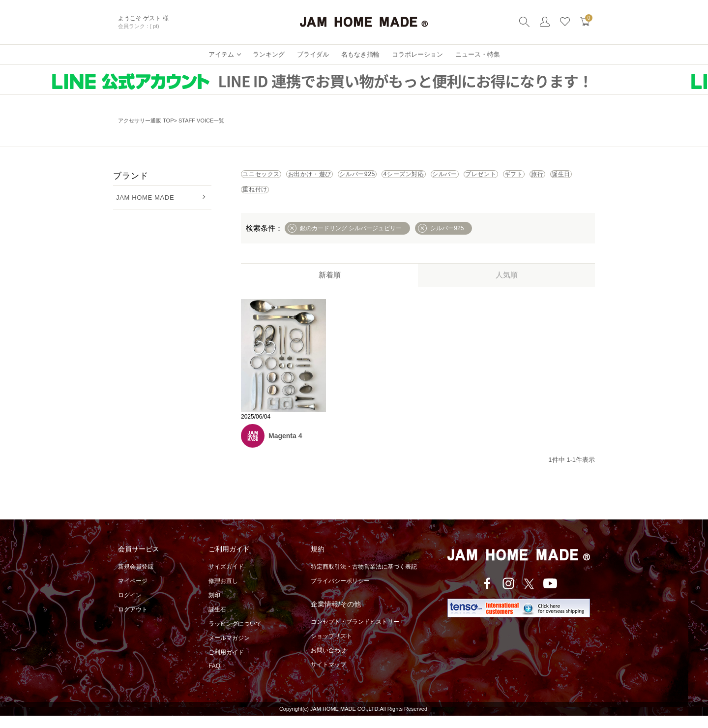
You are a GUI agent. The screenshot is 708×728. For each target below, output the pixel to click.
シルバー (551, 177)
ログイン (130, 607)
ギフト (324, 199)
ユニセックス (273, 177)
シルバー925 (417, 177)
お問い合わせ (328, 663)
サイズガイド (226, 579)
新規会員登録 (136, 579)
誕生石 (217, 622)
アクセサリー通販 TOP (146, 121)
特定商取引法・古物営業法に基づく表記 (364, 579)
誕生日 (411, 199)
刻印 (214, 607)
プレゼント (269, 199)
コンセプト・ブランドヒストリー (355, 634)
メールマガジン (229, 650)
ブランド (131, 176)
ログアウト (133, 622)
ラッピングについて (235, 636)
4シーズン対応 (487, 177)
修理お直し (223, 593)
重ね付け (462, 199)
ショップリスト (331, 648)
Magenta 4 (285, 448)
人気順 (507, 287)
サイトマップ (328, 677)
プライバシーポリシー (340, 593)
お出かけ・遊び (345, 177)
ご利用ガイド (226, 665)
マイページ (133, 593)
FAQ (214, 678)
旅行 (368, 199)
